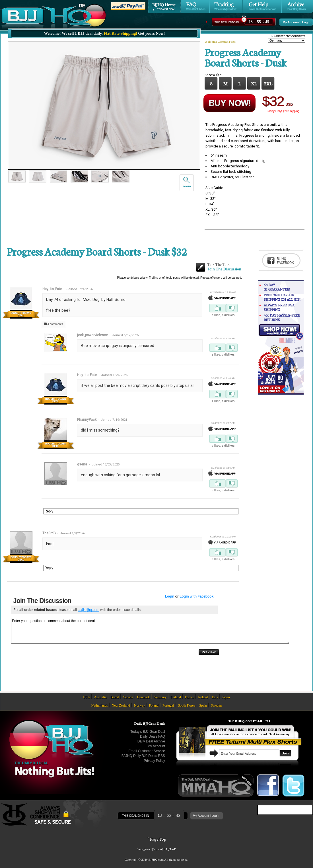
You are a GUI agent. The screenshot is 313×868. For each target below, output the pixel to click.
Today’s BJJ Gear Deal (148, 732)
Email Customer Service (147, 751)
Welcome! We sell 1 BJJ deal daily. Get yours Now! (105, 33)
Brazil (115, 697)
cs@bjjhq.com (88, 610)
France (190, 697)
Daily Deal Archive (151, 741)
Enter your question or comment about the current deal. (150, 631)
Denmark (144, 697)
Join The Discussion (224, 269)
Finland (176, 697)
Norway (140, 705)
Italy (215, 697)
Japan (226, 697)
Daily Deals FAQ (153, 736)
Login (306, 22)
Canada (128, 697)
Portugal (168, 705)
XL (254, 83)
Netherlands (100, 705)
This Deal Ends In (227, 22)
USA (87, 697)
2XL (268, 83)
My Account (291, 22)
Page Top (156, 839)
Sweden (216, 705)
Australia (100, 697)
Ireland (203, 697)
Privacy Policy (154, 761)
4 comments (53, 324)
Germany (160, 697)
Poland (154, 705)
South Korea (187, 705)
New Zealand (121, 705)
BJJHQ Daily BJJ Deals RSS (143, 756)
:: (259, 21)
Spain (203, 705)
